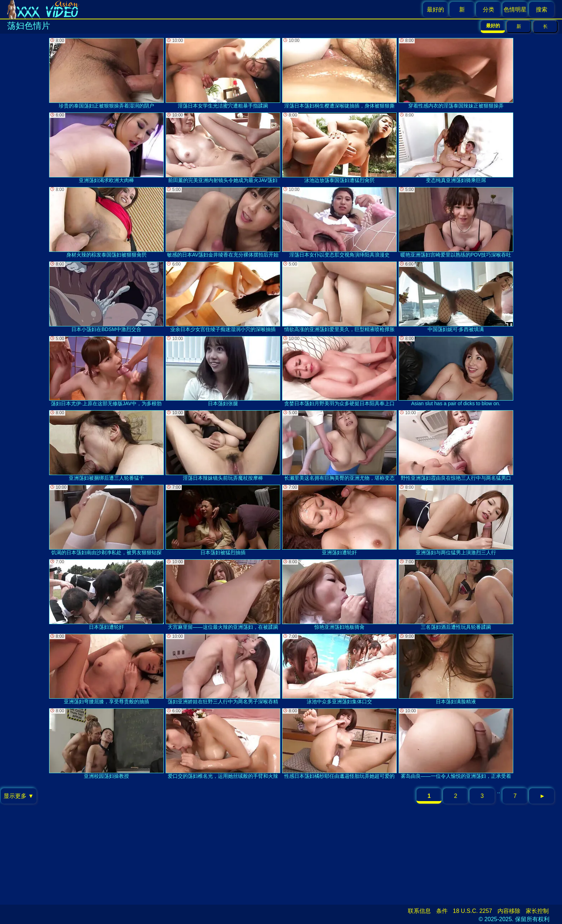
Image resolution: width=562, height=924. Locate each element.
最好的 (435, 9)
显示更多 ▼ (19, 796)
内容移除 (509, 911)
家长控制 (537, 911)
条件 (442, 911)
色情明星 (515, 9)
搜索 (542, 9)
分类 (489, 9)
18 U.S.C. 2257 (473, 911)
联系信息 (419, 911)
